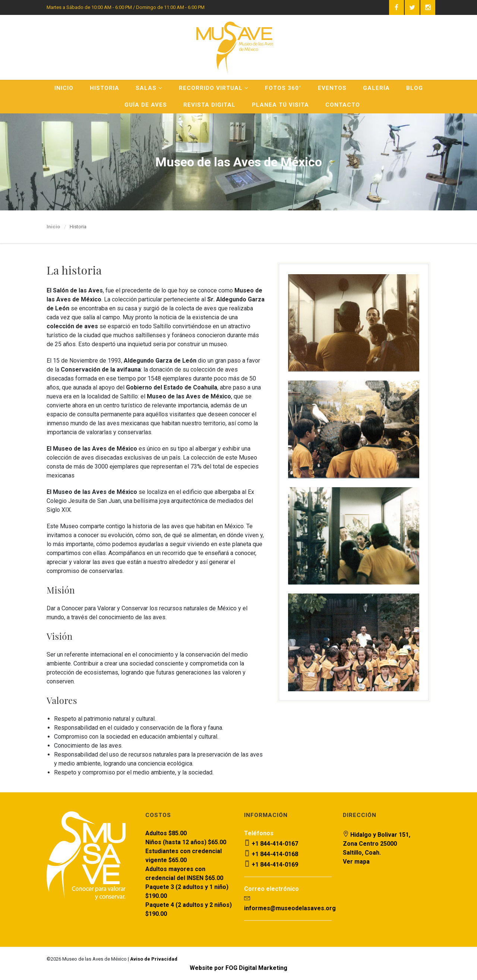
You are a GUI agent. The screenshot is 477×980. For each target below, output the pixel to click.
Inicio (64, 88)
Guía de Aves (146, 105)
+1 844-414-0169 (271, 865)
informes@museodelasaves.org (290, 908)
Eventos (332, 88)
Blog (415, 88)
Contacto (343, 105)
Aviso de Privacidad (154, 959)
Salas (149, 88)
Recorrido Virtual (214, 88)
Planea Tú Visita (280, 105)
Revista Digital (209, 105)
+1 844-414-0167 (271, 844)
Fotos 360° (283, 88)
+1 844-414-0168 (271, 854)
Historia (105, 88)
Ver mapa (356, 862)
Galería (376, 88)
